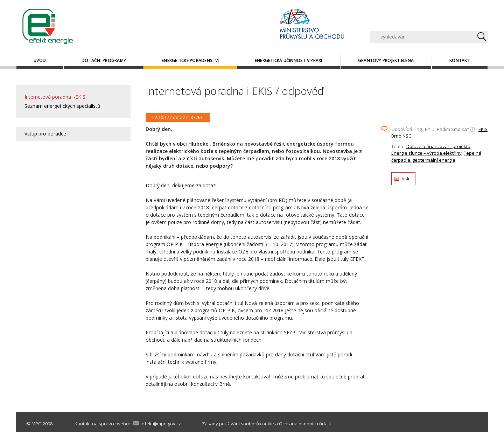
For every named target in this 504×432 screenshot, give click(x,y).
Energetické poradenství (190, 60)
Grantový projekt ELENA (386, 60)
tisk (405, 179)
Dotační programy (104, 60)
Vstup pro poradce (45, 134)
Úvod (40, 60)
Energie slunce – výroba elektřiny (426, 153)
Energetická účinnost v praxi (289, 60)
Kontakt (460, 60)
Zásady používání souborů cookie (238, 424)
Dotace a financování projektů (438, 146)
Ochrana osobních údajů (305, 424)
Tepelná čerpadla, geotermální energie (436, 156)
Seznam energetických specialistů (62, 106)
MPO (37, 424)
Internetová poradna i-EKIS (55, 97)
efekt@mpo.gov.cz (161, 424)
